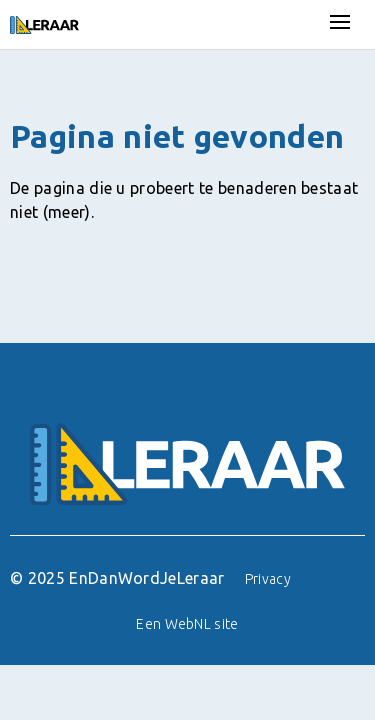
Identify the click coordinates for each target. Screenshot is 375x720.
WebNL (188, 624)
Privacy (268, 579)
